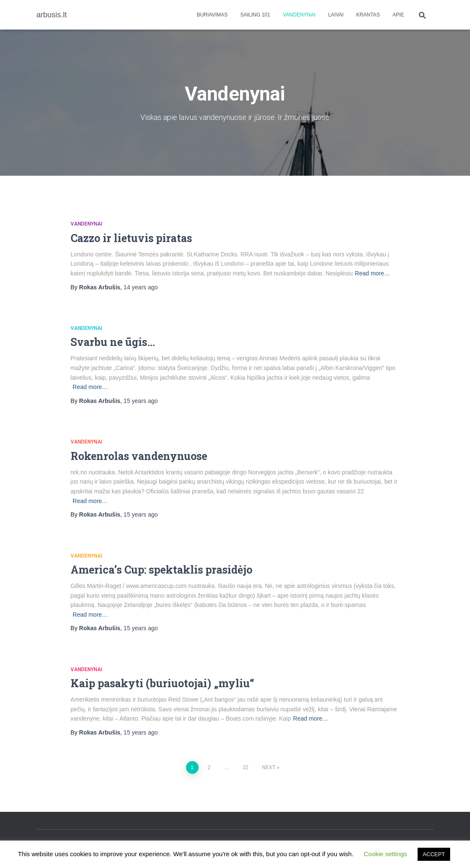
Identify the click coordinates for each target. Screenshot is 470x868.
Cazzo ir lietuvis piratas (131, 238)
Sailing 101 (255, 15)
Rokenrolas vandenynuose (139, 456)
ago (141, 287)
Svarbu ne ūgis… (113, 342)
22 (245, 767)
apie (398, 15)
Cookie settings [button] (386, 854)
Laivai (336, 15)
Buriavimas (212, 15)
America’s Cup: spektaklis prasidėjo (161, 570)
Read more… (373, 273)
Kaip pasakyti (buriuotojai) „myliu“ (162, 683)
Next (269, 767)
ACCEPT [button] (434, 854)
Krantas (368, 15)
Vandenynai (299, 15)
